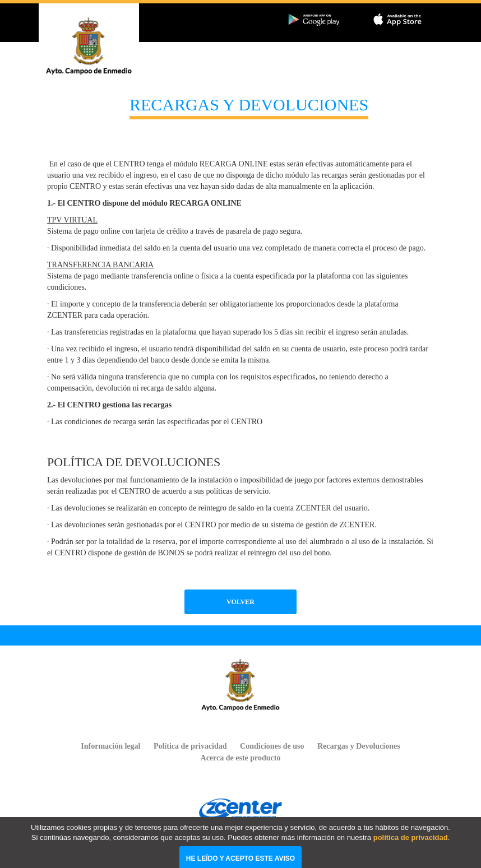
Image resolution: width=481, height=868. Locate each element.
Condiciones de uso (272, 746)
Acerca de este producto (241, 758)
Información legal (110, 746)
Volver (240, 602)
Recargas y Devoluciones (359, 746)
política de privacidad (411, 847)
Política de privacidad (190, 746)
